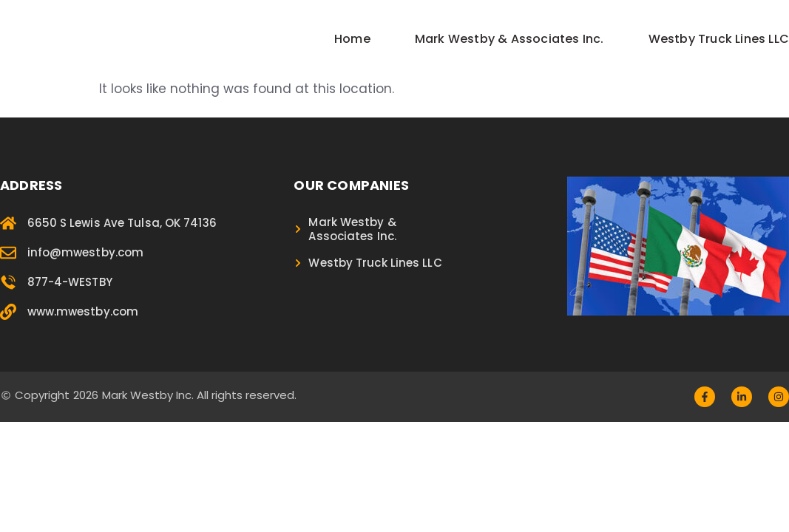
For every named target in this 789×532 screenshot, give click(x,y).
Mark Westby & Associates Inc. (509, 39)
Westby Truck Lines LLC (719, 39)
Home (352, 39)
